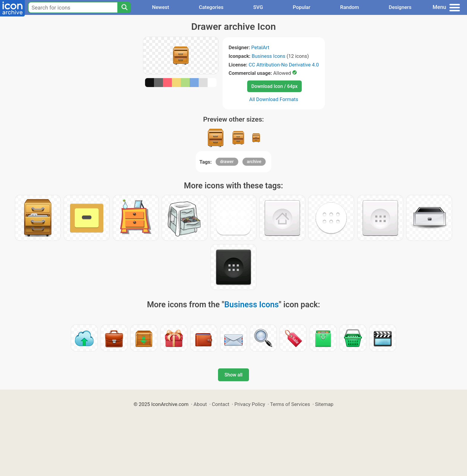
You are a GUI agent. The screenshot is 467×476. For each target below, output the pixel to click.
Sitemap (324, 404)
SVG (258, 7)
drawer (227, 162)
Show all (233, 375)
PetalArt (260, 47)
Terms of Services (290, 404)
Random (350, 7)
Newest (160, 7)
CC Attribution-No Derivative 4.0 (284, 65)
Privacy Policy (250, 404)
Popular (302, 7)
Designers (400, 7)
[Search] (124, 7)
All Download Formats (274, 99)
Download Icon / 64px (274, 86)
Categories (211, 7)
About (200, 404)
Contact (221, 404)
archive (254, 162)
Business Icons (268, 56)
